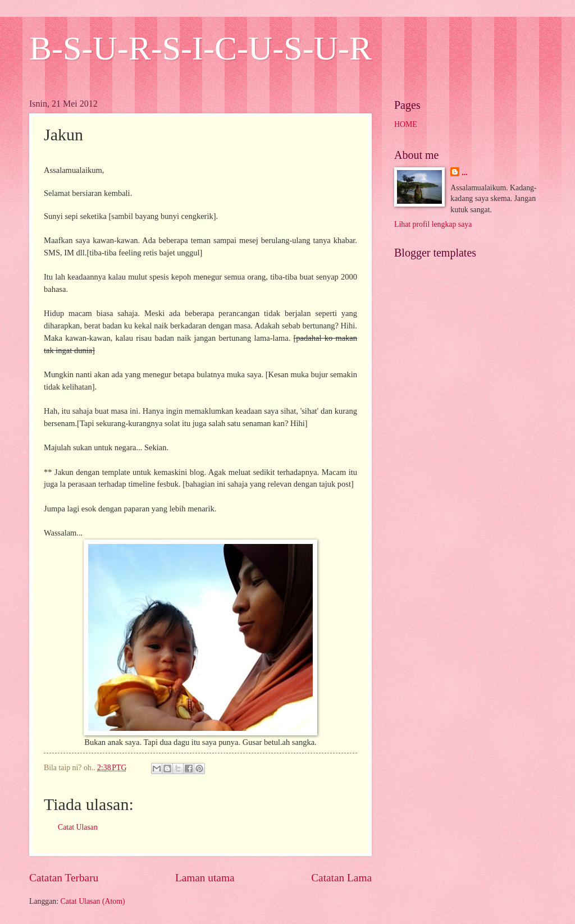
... (464, 173)
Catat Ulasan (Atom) (93, 901)
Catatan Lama (341, 878)
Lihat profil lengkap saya (433, 224)
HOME (406, 124)
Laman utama (205, 878)
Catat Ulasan (78, 827)
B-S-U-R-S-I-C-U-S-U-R (200, 48)
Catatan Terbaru (64, 878)
